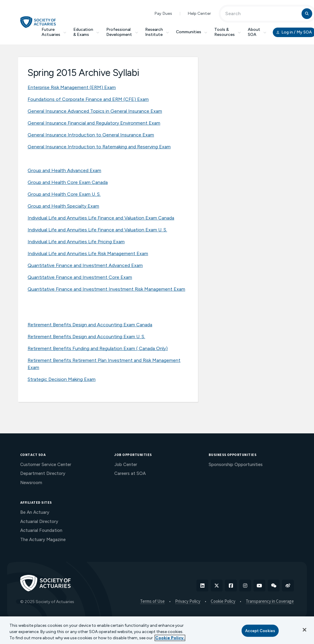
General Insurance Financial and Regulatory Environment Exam (94, 123)
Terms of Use (152, 602)
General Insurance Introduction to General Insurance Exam (91, 135)
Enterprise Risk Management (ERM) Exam (72, 87)
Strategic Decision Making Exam (62, 379)
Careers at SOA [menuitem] (130, 473)
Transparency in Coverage (270, 602)
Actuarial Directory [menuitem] (39, 521)
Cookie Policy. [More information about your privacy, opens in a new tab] (170, 638)
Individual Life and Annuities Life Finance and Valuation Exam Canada (101, 218)
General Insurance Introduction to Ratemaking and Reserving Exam (99, 147)
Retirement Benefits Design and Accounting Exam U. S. (86, 337)
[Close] (305, 630)
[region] (157, 630)
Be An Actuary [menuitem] (35, 512)
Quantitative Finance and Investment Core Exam (80, 277)
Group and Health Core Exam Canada (68, 182)
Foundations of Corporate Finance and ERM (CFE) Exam (88, 99)
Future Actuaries (54, 32)
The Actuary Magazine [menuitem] (43, 540)
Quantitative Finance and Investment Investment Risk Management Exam (106, 289)
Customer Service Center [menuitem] (46, 465)
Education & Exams (86, 32)
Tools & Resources (227, 32)
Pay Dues (163, 13)
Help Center (199, 13)
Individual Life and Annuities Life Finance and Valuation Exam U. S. (97, 230)
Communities (192, 32)
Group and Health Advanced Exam (64, 170)
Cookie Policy (223, 602)
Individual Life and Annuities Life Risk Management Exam (88, 253)
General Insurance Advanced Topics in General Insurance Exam (95, 111)
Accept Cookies (260, 631)
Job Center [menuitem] (126, 465)
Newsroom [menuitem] (31, 483)
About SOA (257, 32)
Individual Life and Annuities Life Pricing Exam (76, 242)
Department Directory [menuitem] (43, 473)
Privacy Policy (188, 602)
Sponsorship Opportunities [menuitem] (236, 465)
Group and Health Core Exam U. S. (64, 194)
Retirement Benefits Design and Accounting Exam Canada (90, 325)
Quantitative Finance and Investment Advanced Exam (85, 265)
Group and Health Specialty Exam (63, 206)
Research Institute (157, 32)
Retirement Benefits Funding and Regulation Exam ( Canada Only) (98, 348)
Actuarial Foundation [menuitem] (41, 530)
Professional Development (122, 32)
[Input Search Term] (262, 14)
